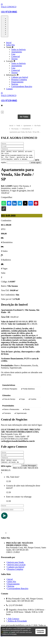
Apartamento (17, 52)
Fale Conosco (13, 624)
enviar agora (7, 167)
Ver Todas (24, 117)
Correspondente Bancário (22, 86)
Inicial (9, 43)
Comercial (16, 56)
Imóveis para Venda (15, 568)
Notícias (15, 84)
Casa (13, 54)
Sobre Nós (10, 45)
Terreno (14, 59)
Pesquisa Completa (19, 80)
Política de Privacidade (17, 626)
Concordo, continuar (40, 631)
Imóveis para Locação (16, 570)
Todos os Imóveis (18, 49)
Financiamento (17, 82)
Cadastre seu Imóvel (20, 77)
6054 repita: (6, 472)
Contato (9, 89)
